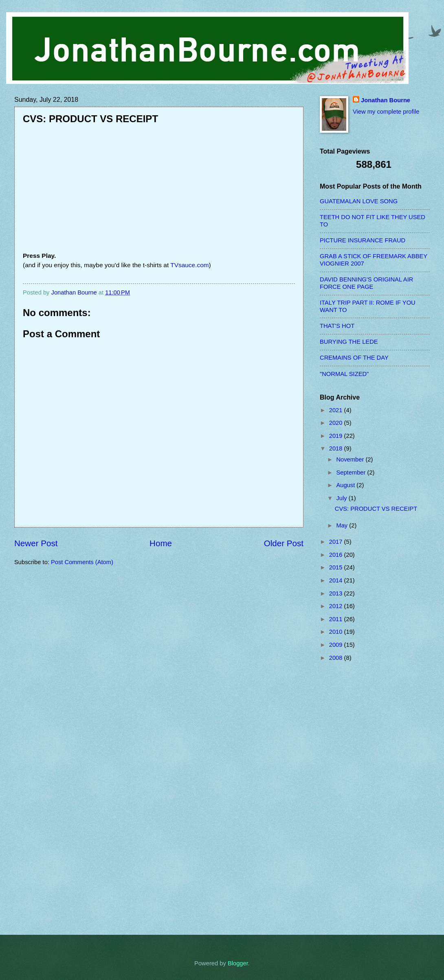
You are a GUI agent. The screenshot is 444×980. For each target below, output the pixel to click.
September (352, 472)
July (342, 498)
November (351, 459)
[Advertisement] (352, 798)
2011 (337, 619)
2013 (337, 593)
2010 (337, 632)
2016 (337, 555)
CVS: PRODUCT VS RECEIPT (376, 509)
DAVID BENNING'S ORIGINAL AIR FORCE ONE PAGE (366, 283)
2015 (337, 567)
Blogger (238, 963)
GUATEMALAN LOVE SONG (359, 201)
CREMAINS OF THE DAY (354, 358)
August (346, 485)
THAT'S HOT (337, 326)
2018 (337, 448)
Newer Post (36, 543)
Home (161, 543)
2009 (337, 645)
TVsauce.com (189, 265)
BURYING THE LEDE (349, 342)
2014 (337, 580)
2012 (337, 606)
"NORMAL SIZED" (344, 374)
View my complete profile (386, 112)
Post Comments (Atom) (82, 562)
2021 (337, 410)
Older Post (284, 543)
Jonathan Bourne (386, 100)
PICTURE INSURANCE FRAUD (363, 240)
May (343, 525)
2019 (337, 436)
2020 (337, 423)
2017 (337, 542)
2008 (337, 658)
